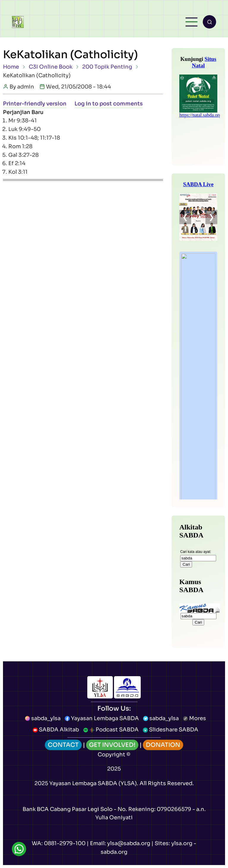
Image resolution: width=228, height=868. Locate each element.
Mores (194, 718)
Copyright (111, 755)
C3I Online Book (51, 67)
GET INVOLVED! (112, 745)
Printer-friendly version (35, 104)
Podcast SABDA (111, 730)
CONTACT (63, 745)
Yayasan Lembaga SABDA (102, 718)
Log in (83, 104)
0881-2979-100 (65, 843)
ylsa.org (182, 843)
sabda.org (114, 852)
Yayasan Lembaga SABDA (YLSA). (94, 783)
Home (11, 67)
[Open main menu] (191, 22)
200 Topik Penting (107, 67)
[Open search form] (209, 22)
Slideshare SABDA (171, 730)
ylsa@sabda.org (129, 843)
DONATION (163, 745)
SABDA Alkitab (56, 730)
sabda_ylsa (43, 718)
